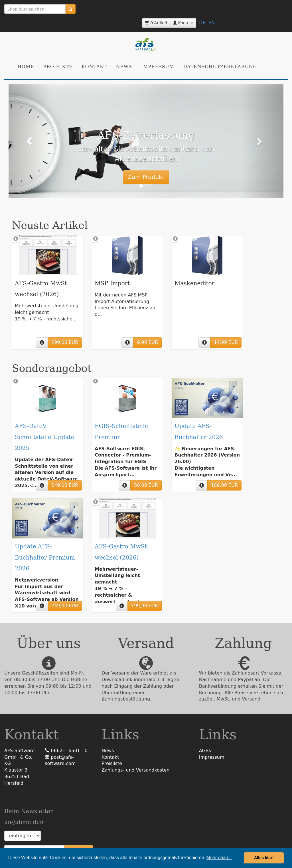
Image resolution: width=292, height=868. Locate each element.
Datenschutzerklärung (220, 67)
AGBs (205, 751)
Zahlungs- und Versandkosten (135, 770)
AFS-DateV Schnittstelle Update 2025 (45, 437)
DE (202, 23)
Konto (183, 23)
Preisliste (112, 763)
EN (212, 23)
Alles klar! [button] (264, 858)
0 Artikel (156, 23)
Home (26, 67)
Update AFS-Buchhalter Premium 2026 (45, 557)
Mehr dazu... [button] (219, 858)
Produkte (58, 67)
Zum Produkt (146, 177)
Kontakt (94, 67)
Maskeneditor (194, 283)
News (124, 67)
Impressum (158, 67)
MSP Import (112, 283)
